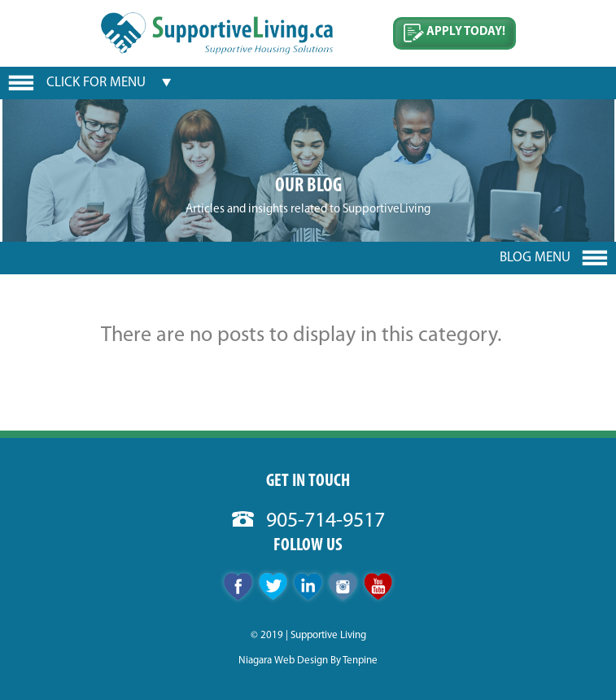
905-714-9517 (308, 521)
